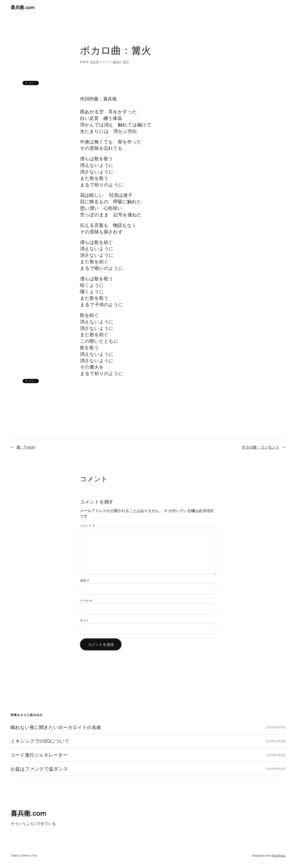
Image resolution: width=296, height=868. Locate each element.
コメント (88, 525)
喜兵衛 (95, 62)
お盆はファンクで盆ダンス (39, 769)
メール (86, 600)
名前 (85, 580)
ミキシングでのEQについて (40, 741)
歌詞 (126, 62)
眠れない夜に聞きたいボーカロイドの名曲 (56, 727)
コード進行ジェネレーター (39, 755)
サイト (84, 620)
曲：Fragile (26, 447)
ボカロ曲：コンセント (260, 447)
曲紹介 (117, 62)
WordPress (278, 855)
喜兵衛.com (23, 7)
